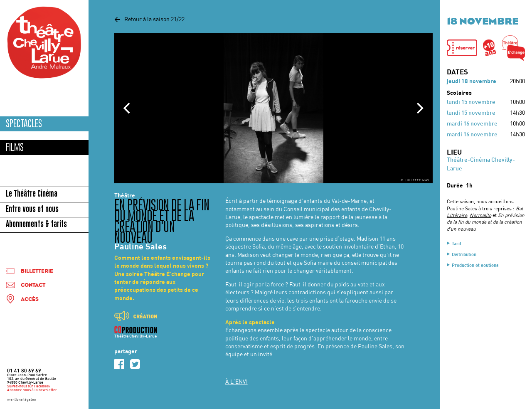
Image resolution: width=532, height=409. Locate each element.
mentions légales (21, 400)
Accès (30, 299)
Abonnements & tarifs (36, 225)
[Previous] (128, 108)
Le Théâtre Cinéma (32, 195)
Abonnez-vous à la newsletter (32, 390)
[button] (462, 48)
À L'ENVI (236, 382)
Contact (33, 285)
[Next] (419, 108)
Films (15, 147)
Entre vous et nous (32, 210)
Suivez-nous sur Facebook (29, 387)
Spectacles (24, 124)
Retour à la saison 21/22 (149, 20)
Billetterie (37, 271)
